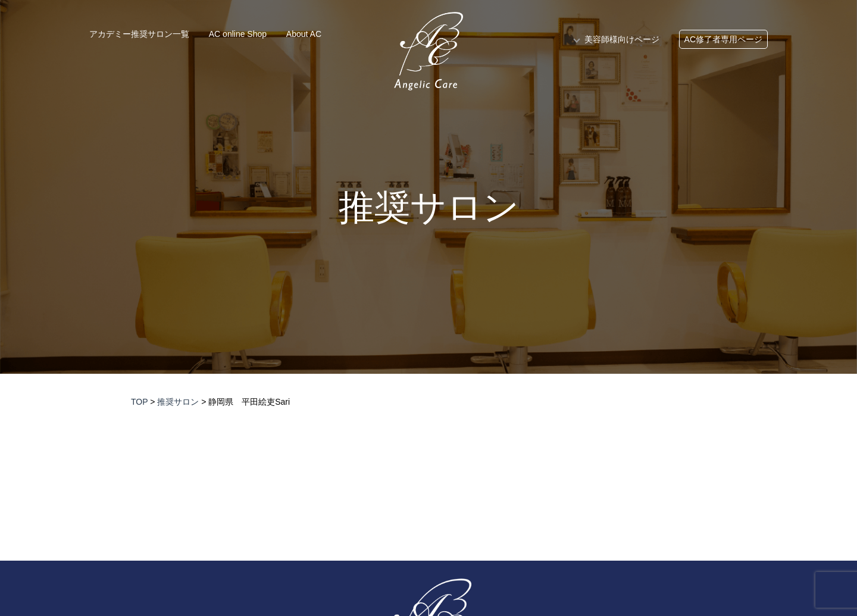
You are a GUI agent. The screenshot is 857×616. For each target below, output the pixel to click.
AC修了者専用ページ (723, 39)
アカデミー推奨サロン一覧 (139, 34)
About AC (304, 34)
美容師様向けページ (622, 39)
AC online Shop (238, 34)
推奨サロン (429, 208)
